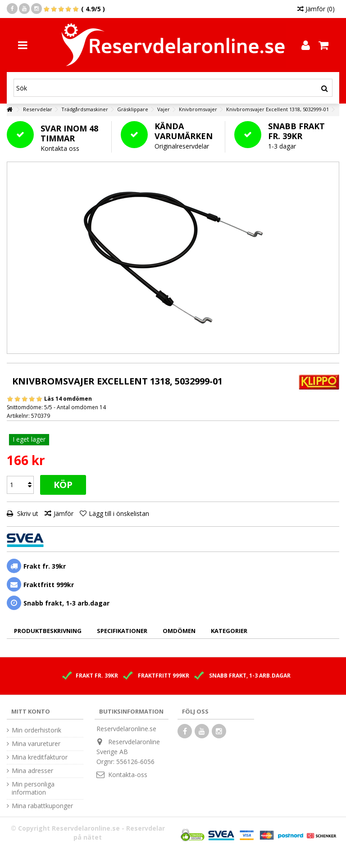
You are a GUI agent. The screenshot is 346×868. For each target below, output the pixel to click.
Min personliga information (33, 788)
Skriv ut (27, 513)
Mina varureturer (36, 744)
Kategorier (229, 631)
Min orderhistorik (36, 730)
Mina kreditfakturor (40, 757)
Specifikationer (122, 631)
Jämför (64, 513)
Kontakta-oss (128, 775)
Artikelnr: (18, 416)
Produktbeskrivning (48, 631)
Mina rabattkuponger (42, 806)
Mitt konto (31, 711)
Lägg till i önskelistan (119, 513)
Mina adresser (32, 771)
